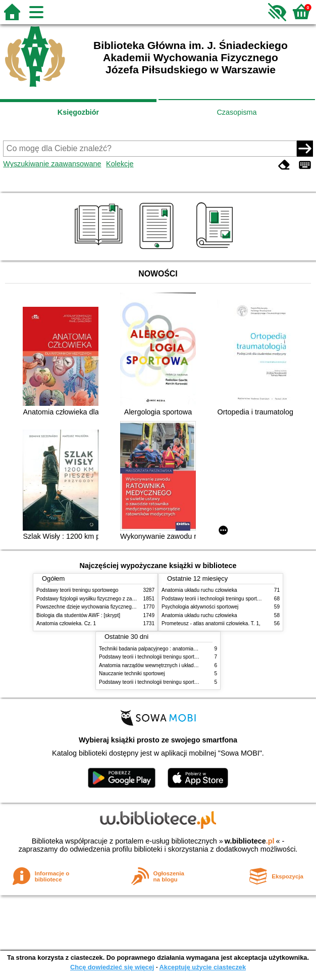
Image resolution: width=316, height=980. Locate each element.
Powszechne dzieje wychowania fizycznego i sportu (94, 607)
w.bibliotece (250, 841)
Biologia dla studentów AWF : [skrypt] (78, 615)
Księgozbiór (78, 112)
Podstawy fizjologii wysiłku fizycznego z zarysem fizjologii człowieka (113, 599)
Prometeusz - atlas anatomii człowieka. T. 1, (211, 623)
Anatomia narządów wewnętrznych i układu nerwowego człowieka (173, 665)
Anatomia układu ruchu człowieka (199, 590)
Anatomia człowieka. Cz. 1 (66, 623)
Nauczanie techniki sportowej (132, 673)
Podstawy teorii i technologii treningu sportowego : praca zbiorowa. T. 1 (179, 682)
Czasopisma (236, 112)
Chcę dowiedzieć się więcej (112, 967)
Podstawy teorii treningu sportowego (77, 590)
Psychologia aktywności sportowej (200, 607)
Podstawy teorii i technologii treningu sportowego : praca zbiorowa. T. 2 (179, 657)
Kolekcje (120, 164)
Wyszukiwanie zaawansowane (52, 164)
